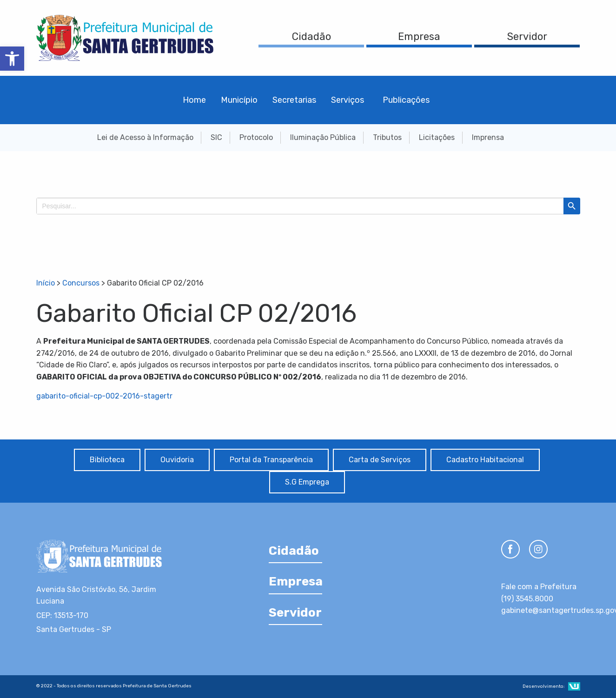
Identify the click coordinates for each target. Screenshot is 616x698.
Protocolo (256, 137)
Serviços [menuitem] (348, 100)
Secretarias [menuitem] (294, 100)
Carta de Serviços (380, 460)
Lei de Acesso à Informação (145, 137)
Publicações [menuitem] (406, 100)
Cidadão (311, 37)
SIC (216, 137)
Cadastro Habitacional (485, 460)
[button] (12, 59)
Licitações (437, 137)
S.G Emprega (307, 482)
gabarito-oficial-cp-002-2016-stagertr (104, 396)
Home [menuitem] (194, 100)
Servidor (527, 37)
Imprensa (488, 137)
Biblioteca (107, 460)
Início (46, 283)
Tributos (387, 137)
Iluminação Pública (323, 137)
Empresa (419, 37)
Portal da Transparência (271, 460)
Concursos (81, 283)
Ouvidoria (177, 460)
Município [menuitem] (239, 100)
